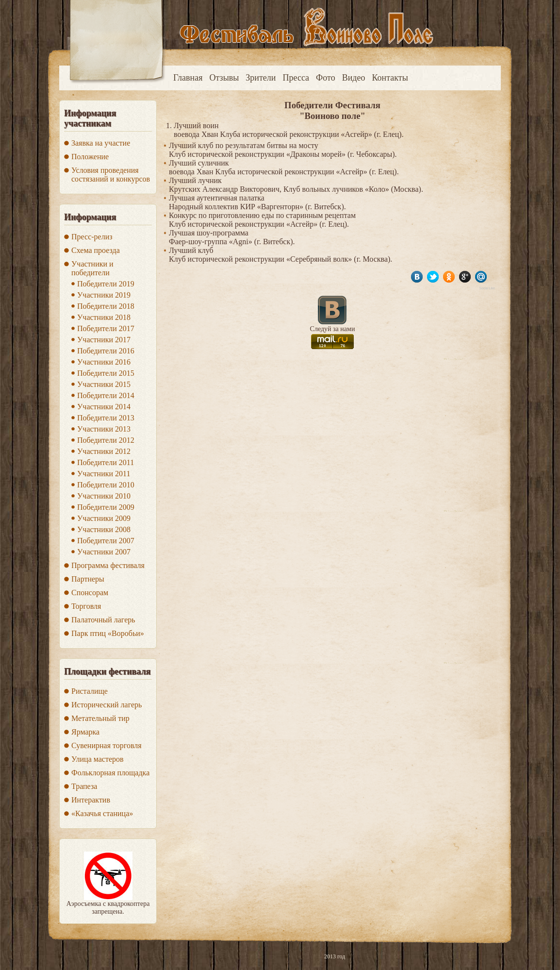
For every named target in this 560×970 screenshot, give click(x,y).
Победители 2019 (106, 284)
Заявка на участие (101, 143)
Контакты (390, 78)
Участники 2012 (104, 451)
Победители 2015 (106, 373)
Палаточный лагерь (103, 620)
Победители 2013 (106, 418)
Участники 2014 (104, 407)
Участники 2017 (104, 340)
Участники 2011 (104, 474)
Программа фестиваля (108, 565)
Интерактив (91, 800)
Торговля (86, 606)
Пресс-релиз (92, 237)
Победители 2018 (106, 306)
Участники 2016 (104, 362)
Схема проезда (96, 250)
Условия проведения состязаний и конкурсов (111, 175)
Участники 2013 (104, 429)
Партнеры (88, 579)
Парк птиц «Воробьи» (108, 633)
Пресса (296, 78)
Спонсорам (90, 593)
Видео (354, 78)
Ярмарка (85, 732)
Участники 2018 (104, 317)
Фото (326, 78)
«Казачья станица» (102, 813)
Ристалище (90, 691)
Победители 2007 (106, 541)
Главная (188, 78)
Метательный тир (100, 718)
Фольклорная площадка (110, 773)
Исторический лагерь (107, 705)
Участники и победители (92, 268)
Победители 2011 (106, 462)
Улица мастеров (98, 759)
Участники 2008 (104, 529)
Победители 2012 (106, 440)
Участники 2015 (104, 384)
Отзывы (224, 78)
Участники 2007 (104, 552)
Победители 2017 (106, 328)
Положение (90, 157)
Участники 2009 (104, 518)
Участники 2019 (104, 295)
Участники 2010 (104, 496)
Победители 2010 (106, 485)
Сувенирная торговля (107, 745)
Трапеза (84, 786)
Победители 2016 (106, 351)
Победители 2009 (106, 507)
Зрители (261, 78)
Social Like (487, 288)
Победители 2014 (106, 395)
